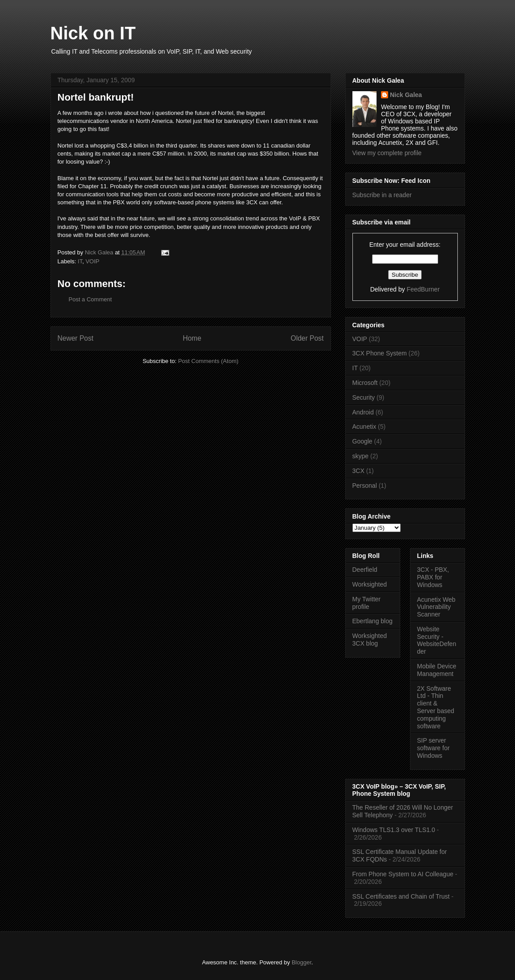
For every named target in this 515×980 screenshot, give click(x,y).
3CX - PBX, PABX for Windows (433, 577)
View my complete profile (387, 153)
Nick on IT (93, 33)
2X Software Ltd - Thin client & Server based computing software (436, 707)
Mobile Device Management (437, 670)
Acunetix (364, 427)
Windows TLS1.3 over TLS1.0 (394, 830)
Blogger (301, 962)
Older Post (307, 338)
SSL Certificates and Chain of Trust (401, 896)
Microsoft (365, 383)
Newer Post (76, 338)
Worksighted (370, 584)
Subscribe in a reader (382, 195)
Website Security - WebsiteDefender (437, 640)
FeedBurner (423, 289)
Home (192, 338)
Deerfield (365, 570)
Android (363, 412)
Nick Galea (406, 95)
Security (364, 397)
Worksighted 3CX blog (370, 640)
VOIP (92, 261)
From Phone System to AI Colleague (403, 874)
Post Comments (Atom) (208, 361)
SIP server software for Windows (433, 748)
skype (361, 456)
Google (362, 441)
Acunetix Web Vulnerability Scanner (436, 607)
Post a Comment (90, 299)
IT (80, 261)
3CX (358, 471)
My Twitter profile (367, 603)
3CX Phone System (380, 353)
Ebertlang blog (373, 621)
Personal (365, 486)
